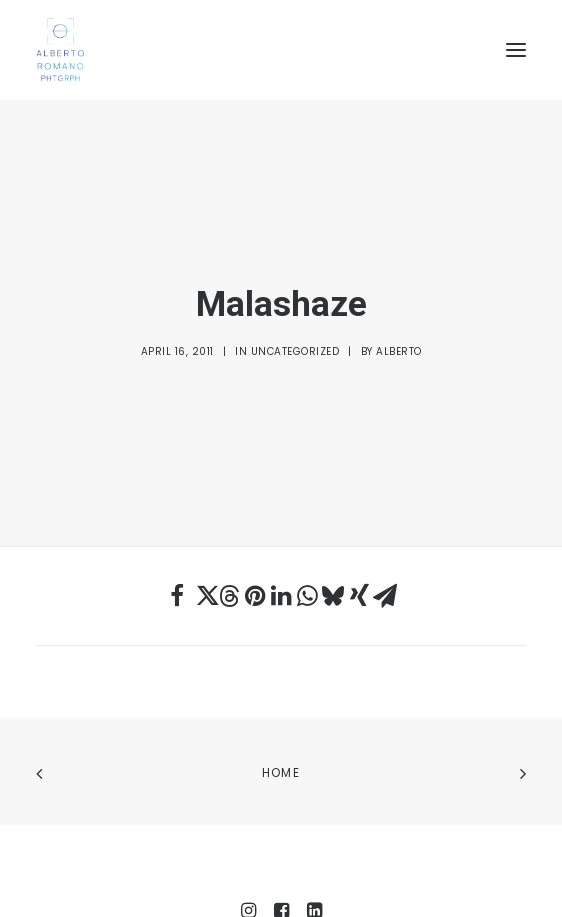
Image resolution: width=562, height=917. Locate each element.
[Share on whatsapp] (307, 530)
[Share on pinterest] (255, 530)
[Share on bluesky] (333, 530)
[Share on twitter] (203, 530)
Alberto (399, 319)
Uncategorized (295, 319)
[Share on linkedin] (281, 530)
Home (281, 707)
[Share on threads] (229, 530)
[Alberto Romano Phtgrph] (281, 50)
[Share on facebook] (177, 530)
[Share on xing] (359, 530)
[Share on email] (385, 530)
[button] (516, 50)
